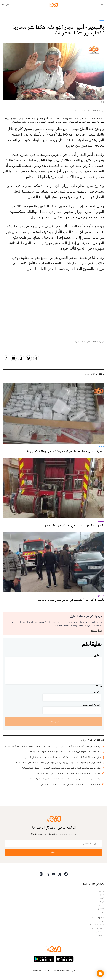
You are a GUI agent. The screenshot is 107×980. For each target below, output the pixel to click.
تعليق (97, 655)
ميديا (102, 902)
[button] (100, 973)
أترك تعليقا (53, 721)
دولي (102, 912)
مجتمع (101, 895)
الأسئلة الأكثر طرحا (97, 925)
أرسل (54, 852)
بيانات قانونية (99, 932)
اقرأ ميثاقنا (97, 631)
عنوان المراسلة (92, 705)
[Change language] (7, 5)
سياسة (101, 888)
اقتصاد (101, 21)
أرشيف (101, 939)
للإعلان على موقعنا (97, 928)
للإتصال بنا (100, 935)
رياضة (102, 905)
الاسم (97, 692)
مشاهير (101, 909)
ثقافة (102, 898)
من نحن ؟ (100, 921)
